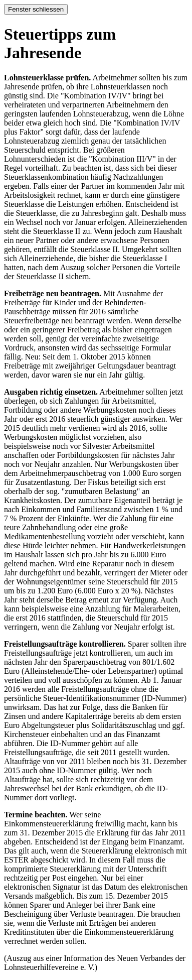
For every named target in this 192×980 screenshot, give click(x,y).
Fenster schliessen (36, 9)
